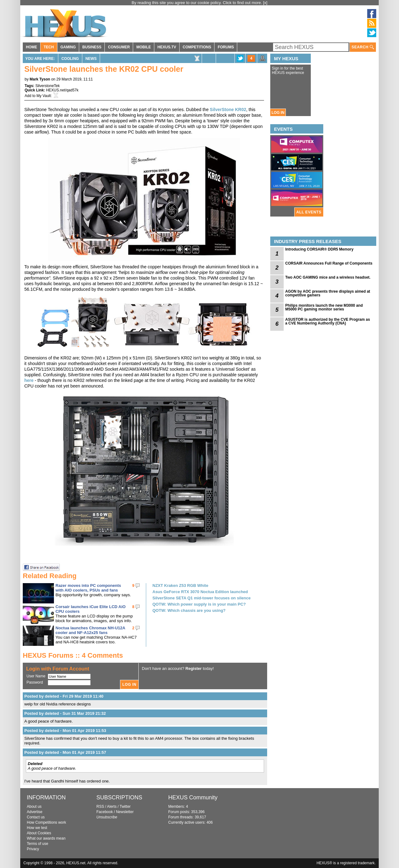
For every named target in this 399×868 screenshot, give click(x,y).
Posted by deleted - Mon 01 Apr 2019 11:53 (65, 731)
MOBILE (144, 47)
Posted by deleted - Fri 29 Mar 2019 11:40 (64, 696)
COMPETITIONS (197, 47)
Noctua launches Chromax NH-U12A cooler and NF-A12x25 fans (90, 630)
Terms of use (38, 844)
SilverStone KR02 (228, 110)
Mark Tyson (40, 79)
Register (194, 668)
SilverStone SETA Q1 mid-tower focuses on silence (202, 598)
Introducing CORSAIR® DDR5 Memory (319, 249)
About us (34, 807)
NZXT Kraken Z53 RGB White (180, 585)
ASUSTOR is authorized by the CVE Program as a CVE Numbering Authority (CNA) (328, 321)
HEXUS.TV (167, 47)
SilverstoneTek (47, 86)
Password (35, 682)
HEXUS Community (193, 797)
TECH (49, 47)
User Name (36, 676)
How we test (37, 828)
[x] (265, 3)
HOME (31, 47)
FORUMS (226, 47)
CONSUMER (119, 47)
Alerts (112, 807)
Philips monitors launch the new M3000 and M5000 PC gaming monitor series (324, 307)
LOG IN (278, 113)
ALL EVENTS (309, 212)
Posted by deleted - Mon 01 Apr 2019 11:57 (65, 752)
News (91, 59)
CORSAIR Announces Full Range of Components (329, 263)
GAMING (68, 47)
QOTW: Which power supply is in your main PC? (199, 604)
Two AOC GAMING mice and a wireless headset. (328, 277)
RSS (100, 807)
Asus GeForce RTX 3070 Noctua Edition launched (200, 592)
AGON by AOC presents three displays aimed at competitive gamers (328, 293)
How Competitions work (46, 822)
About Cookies (39, 833)
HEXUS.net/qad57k (62, 90)
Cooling (70, 59)
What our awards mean (46, 838)
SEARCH (363, 47)
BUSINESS (92, 47)
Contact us (36, 817)
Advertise (35, 812)
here (29, 380)
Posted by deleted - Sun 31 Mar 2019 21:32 (65, 713)
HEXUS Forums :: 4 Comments (73, 655)
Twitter (125, 807)
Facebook (105, 812)
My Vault (44, 96)
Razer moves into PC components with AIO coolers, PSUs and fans (88, 588)
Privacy (33, 849)
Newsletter (125, 812)
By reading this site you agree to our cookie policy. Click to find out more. (197, 3)
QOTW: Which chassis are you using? (189, 610)
